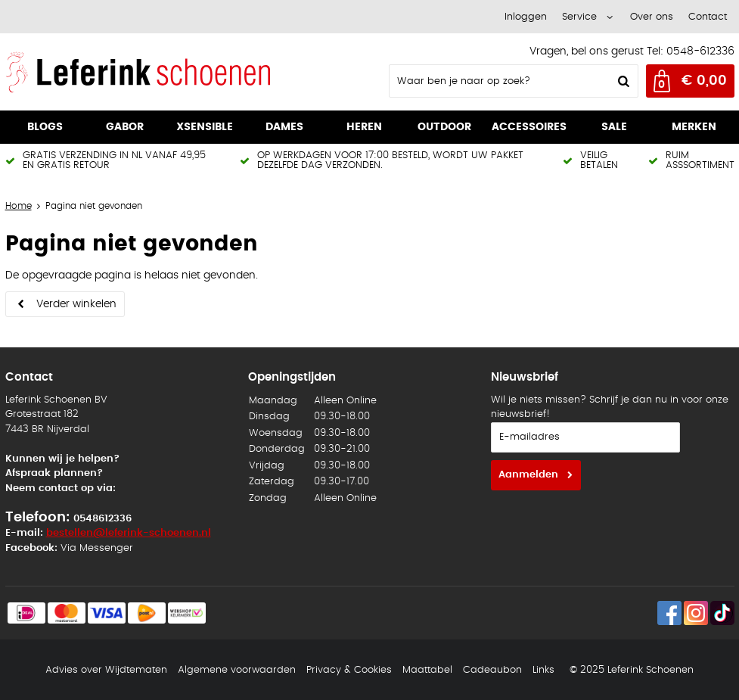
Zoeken (623, 81)
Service (579, 17)
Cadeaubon (492, 670)
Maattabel (427, 670)
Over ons (652, 17)
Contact (708, 17)
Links (543, 670)
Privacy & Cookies (349, 670)
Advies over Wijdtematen (106, 670)
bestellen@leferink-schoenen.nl (129, 533)
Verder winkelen (76, 304)
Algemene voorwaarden (237, 670)
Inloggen (526, 17)
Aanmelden (528, 475)
